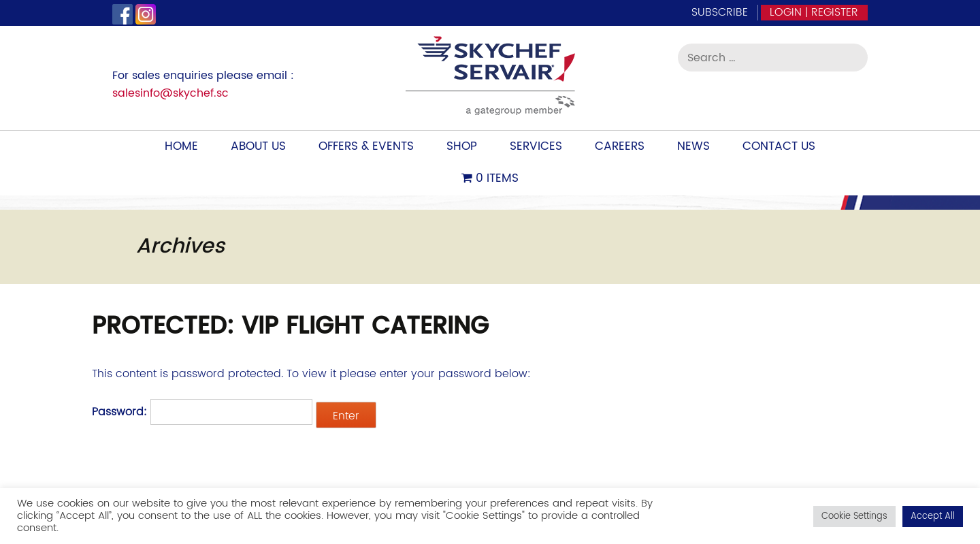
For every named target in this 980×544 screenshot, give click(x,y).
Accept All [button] (933, 516)
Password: (202, 412)
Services (536, 146)
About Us (258, 146)
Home (181, 146)
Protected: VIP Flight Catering (290, 326)
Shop (462, 146)
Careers (620, 146)
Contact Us (779, 146)
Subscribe (720, 12)
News (693, 146)
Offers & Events (366, 146)
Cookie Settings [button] (854, 516)
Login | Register (814, 12)
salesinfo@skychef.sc (170, 93)
